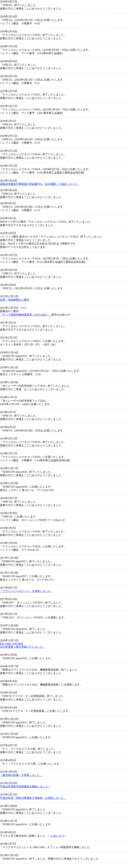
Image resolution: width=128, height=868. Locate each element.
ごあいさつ (57, 836)
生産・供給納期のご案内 (15, 300)
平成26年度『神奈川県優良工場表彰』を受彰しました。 (33, 798)
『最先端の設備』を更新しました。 (21, 775)
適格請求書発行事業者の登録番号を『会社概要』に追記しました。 (40, 184)
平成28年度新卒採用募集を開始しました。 (25, 787)
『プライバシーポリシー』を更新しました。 (27, 591)
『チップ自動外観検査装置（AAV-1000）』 (26, 315)
